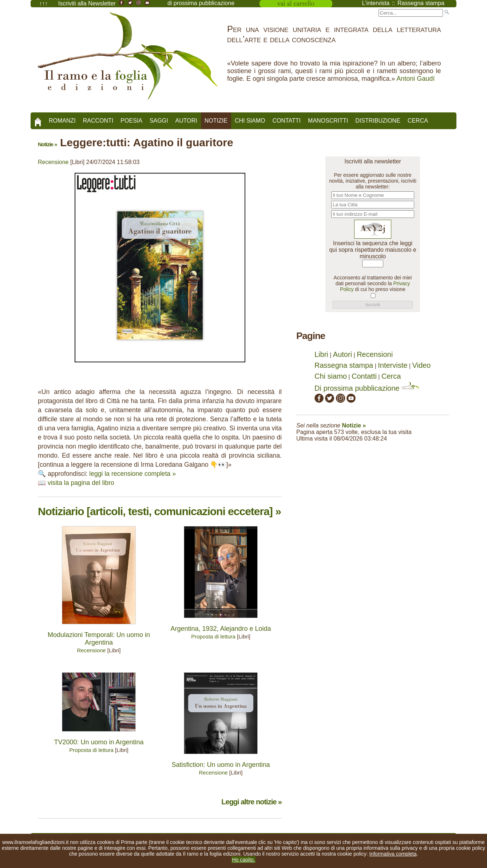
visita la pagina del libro (81, 483)
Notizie (216, 121)
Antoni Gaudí (415, 79)
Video (421, 365)
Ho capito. (243, 860)
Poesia (131, 121)
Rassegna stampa (344, 365)
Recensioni (375, 354)
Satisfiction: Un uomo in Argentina (221, 765)
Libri (321, 354)
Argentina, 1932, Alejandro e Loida (221, 629)
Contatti (286, 121)
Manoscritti (328, 121)
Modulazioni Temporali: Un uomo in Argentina (99, 639)
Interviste (393, 365)
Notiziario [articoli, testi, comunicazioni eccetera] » (159, 511)
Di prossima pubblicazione (367, 388)
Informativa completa (393, 854)
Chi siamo (250, 121)
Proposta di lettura (213, 636)
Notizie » (47, 144)
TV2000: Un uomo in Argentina (99, 742)
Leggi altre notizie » (252, 802)
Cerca (418, 121)
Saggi (159, 121)
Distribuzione (378, 121)
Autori (186, 121)
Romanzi (62, 121)
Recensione (53, 162)
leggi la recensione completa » (132, 474)
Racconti (98, 121)
